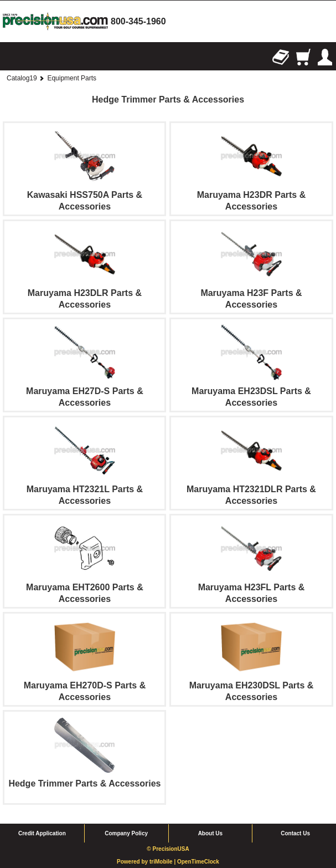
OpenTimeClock (198, 862)
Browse (11, 57)
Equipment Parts (72, 78)
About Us (210, 833)
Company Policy (126, 833)
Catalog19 (22, 78)
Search (33, 57)
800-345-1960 (138, 21)
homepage (55, 21)
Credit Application (42, 833)
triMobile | (163, 862)
